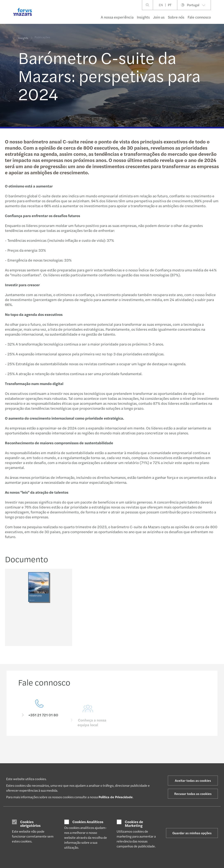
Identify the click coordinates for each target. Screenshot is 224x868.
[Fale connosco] (39, 718)
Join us (159, 17)
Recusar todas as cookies (193, 794)
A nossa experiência (117, 17)
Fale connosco (199, 17)
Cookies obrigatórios (30, 823)
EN (161, 5)
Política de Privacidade (116, 797)
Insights (143, 17)
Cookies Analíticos (88, 822)
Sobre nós (176, 17)
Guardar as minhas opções (192, 833)
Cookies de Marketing (134, 823)
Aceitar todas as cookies (193, 780)
